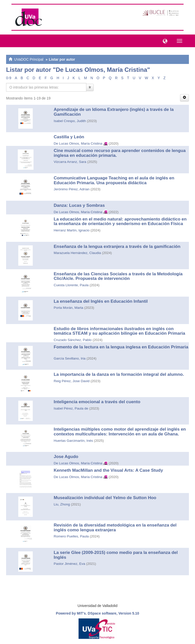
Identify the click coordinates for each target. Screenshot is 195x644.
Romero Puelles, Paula (71, 536)
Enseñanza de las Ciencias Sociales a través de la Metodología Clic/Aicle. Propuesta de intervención (118, 276)
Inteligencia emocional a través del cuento (97, 402)
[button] (164, 41)
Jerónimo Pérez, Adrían (72, 189)
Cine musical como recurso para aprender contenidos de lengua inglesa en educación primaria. (120, 153)
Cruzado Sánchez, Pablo (73, 340)
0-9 (9, 78)
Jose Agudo (66, 457)
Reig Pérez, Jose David (72, 381)
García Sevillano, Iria (70, 358)
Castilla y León (69, 137)
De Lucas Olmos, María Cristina (78, 143)
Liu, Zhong (62, 504)
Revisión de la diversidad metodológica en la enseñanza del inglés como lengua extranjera (115, 528)
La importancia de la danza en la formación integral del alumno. (119, 374)
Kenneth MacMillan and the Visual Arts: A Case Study (108, 470)
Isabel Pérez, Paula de (71, 408)
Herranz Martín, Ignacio (72, 230)
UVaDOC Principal (29, 59)
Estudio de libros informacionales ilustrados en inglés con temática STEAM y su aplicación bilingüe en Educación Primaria (120, 331)
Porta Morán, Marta (69, 308)
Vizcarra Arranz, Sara (70, 162)
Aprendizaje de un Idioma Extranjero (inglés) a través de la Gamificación (114, 112)
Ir (90, 87)
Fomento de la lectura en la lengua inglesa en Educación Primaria (121, 347)
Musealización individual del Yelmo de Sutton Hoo (105, 498)
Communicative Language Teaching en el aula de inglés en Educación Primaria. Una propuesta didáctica (114, 180)
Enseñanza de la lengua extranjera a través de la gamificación (117, 247)
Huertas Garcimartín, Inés (74, 441)
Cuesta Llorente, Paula (71, 285)
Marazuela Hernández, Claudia (77, 253)
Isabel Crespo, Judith (70, 121)
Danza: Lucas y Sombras (79, 205)
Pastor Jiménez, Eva (70, 564)
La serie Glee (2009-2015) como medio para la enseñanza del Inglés (116, 555)
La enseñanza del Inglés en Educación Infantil (101, 301)
